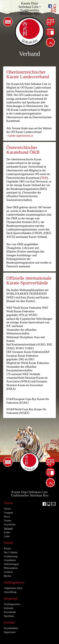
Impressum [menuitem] (10, 632)
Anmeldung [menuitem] (10, 592)
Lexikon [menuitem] (8, 572)
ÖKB (44, 178)
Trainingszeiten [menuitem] (50, 42)
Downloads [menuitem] (10, 612)
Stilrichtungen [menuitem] (11, 564)
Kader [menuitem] (7, 532)
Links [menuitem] (7, 536)
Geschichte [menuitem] (10, 524)
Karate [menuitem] (8, 543)
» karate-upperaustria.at (20, 136)
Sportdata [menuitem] (9, 616)
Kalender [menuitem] (50, 22)
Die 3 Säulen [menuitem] (11, 552)
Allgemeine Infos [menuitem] (13, 588)
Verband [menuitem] (8, 528)
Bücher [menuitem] (8, 576)
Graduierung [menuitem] (11, 556)
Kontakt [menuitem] (9, 622)
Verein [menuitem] (8, 503)
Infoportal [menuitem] (11, 598)
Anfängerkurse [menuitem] (14, 582)
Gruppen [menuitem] (8, 513)
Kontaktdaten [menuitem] (11, 628)
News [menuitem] (50, 32)
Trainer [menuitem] (8, 521)
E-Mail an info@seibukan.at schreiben (53, 10)
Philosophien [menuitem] (11, 568)
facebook (50, 6)
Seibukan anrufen (55, 6)
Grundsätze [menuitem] (10, 560)
